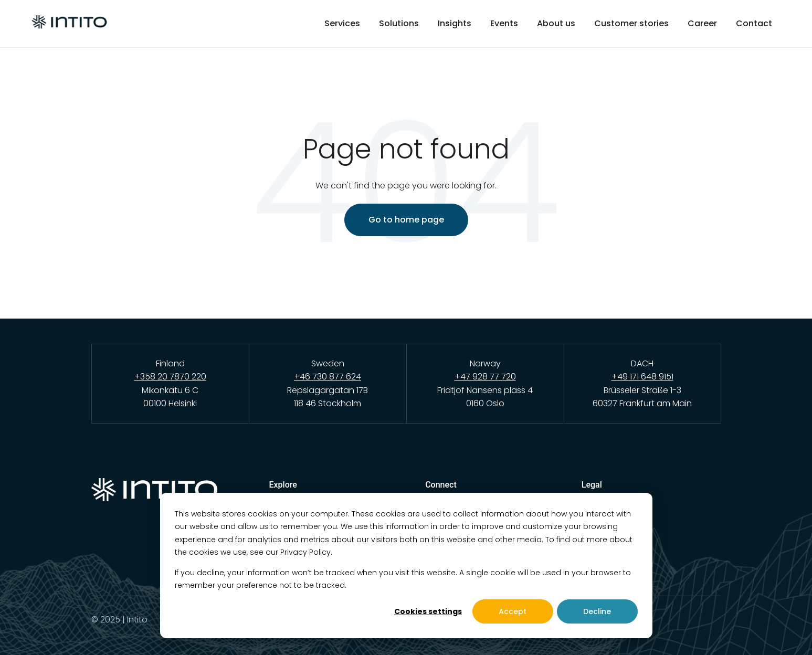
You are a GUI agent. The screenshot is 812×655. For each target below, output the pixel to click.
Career (702, 24)
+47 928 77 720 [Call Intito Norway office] (485, 377)
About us (556, 24)
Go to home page (406, 220)
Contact (754, 24)
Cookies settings (428, 611)
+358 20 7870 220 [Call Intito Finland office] (170, 377)
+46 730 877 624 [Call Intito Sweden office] (328, 377)
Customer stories (631, 24)
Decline (597, 611)
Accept (513, 611)
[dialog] (406, 566)
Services (342, 24)
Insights (455, 24)
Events (504, 24)
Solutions (399, 24)
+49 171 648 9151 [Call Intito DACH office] (642, 377)
